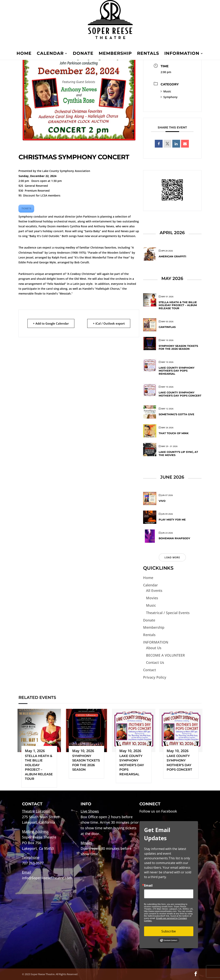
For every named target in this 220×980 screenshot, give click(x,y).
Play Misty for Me (172, 520)
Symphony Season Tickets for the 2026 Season (178, 347)
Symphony (169, 97)
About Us (154, 648)
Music (166, 91)
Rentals (148, 54)
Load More (172, 557)
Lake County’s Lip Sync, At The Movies (178, 453)
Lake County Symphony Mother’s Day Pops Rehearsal (177, 371)
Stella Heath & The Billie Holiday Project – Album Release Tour (178, 305)
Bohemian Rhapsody (174, 538)
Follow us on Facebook (158, 811)
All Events (154, 590)
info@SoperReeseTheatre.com (47, 878)
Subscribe (169, 931)
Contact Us (155, 662)
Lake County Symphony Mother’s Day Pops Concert (180, 394)
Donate (83, 54)
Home (24, 54)
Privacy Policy (155, 677)
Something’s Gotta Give (176, 414)
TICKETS (26, 208)
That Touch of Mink (174, 433)
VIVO (162, 501)
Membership (115, 54)
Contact (150, 670)
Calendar (50, 54)
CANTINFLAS (167, 327)
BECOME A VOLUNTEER (165, 655)
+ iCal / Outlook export (109, 323)
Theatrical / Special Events (168, 613)
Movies (152, 598)
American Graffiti (172, 256)
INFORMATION (182, 54)
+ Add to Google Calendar (51, 323)
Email (148, 885)
